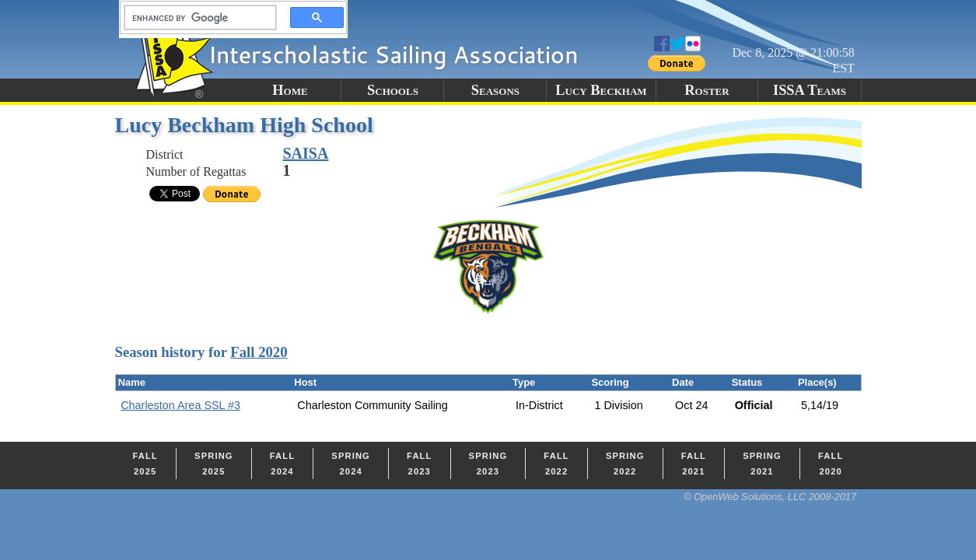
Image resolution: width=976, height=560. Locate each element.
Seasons (495, 90)
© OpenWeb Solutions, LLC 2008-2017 (770, 497)
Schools (393, 90)
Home (290, 90)
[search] (196, 18)
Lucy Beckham (601, 90)
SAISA (306, 153)
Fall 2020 (259, 352)
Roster (707, 90)
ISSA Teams (810, 90)
